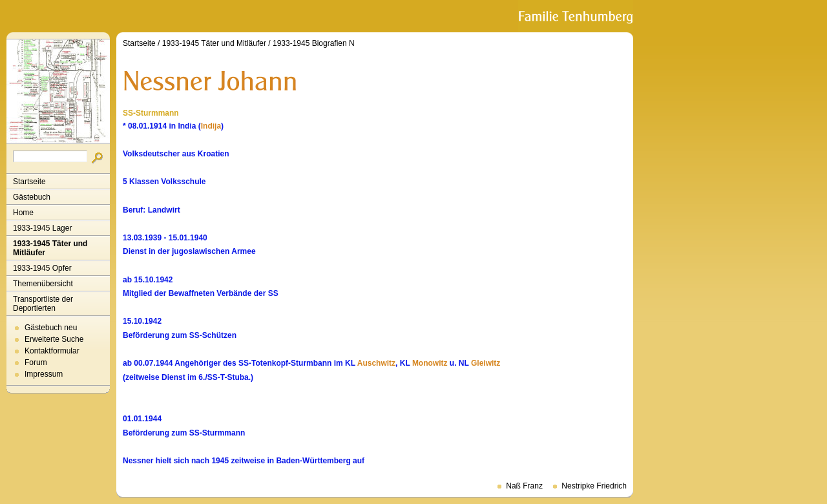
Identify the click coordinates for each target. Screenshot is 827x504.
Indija (211, 126)
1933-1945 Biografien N (314, 43)
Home (23, 213)
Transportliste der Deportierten (43, 304)
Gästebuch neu (51, 328)
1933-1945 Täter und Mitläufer (50, 248)
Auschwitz (376, 363)
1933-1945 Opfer (42, 268)
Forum (36, 362)
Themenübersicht (43, 284)
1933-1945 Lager (42, 228)
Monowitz (430, 363)
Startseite (29, 182)
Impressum (44, 374)
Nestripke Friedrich (594, 486)
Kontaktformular (52, 351)
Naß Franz (524, 486)
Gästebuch (32, 197)
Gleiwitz (486, 363)
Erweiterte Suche (54, 339)
